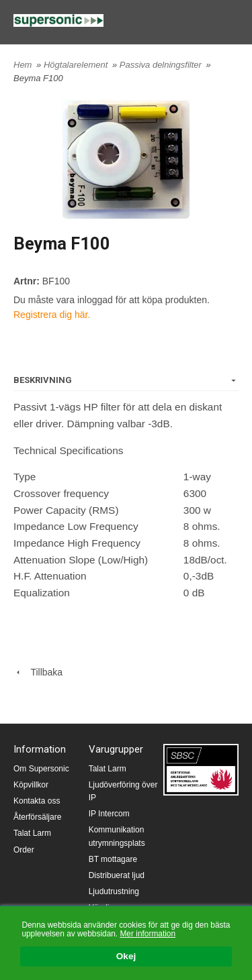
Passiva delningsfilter (162, 65)
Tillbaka (38, 672)
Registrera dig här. (52, 315)
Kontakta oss (37, 801)
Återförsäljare (37, 817)
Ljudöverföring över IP (123, 791)
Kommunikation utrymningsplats (117, 836)
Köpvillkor (31, 785)
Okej (126, 957)
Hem (23, 65)
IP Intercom (109, 814)
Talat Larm (32, 833)
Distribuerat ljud (117, 875)
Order (24, 850)
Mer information (148, 934)
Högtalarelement (77, 65)
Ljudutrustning (114, 891)
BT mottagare (113, 859)
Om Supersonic (41, 769)
